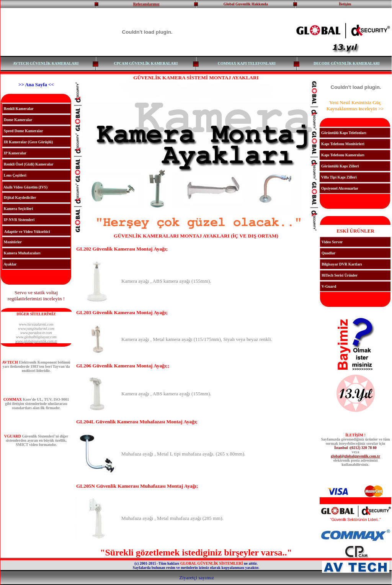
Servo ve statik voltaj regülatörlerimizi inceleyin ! (36, 296)
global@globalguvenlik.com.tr (355, 456)
